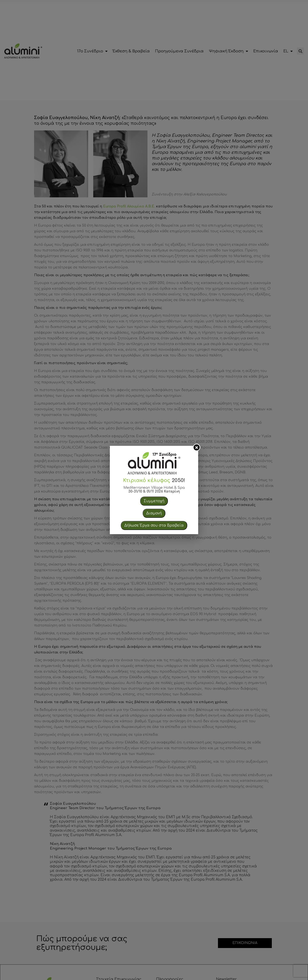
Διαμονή (154, 513)
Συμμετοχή (154, 501)
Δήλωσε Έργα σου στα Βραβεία (154, 525)
